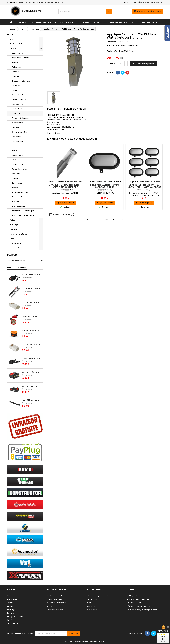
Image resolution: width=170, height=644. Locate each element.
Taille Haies (17, 183)
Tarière (15, 188)
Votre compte (95, 590)
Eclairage (16, 113)
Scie (14, 160)
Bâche (15, 62)
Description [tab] (54, 109)
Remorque (17, 146)
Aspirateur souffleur (21, 58)
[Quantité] (121, 64)
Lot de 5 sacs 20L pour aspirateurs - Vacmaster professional (32, 303)
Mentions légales (55, 599)
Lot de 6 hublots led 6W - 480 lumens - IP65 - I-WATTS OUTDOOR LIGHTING (144, 187)
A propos (51, 606)
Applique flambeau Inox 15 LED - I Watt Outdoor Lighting (66, 186)
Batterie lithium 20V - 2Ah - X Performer (32, 386)
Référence (112, 42)
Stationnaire (149, 22)
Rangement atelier (116, 22)
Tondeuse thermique (21, 197)
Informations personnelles (98, 596)
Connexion (137, 2)
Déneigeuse (17, 104)
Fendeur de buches (21, 118)
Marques (12, 255)
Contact (132, 590)
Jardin (58, 22)
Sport (134, 22)
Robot (15, 151)
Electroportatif (40, 22)
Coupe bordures (19, 95)
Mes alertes (92, 610)
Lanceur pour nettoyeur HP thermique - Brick (32, 317)
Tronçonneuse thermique (23, 215)
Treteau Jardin (18, 206)
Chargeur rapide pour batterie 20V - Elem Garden (32, 275)
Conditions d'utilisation (57, 603)
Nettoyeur (16, 127)
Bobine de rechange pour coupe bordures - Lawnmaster (32, 331)
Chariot (15, 90)
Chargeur (16, 86)
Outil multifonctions (20, 132)
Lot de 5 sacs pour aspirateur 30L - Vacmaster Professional (32, 344)
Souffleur (16, 178)
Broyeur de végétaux (21, 81)
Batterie (15, 76)
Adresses (91, 606)
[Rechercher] (85, 11)
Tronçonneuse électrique (23, 211)
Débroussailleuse (20, 100)
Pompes (98, 22)
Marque (111, 45)
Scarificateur (18, 155)
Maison (70, 22)
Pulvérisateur (18, 141)
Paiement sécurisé (55, 610)
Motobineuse (18, 123)
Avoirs (90, 603)
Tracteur (16, 201)
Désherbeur (17, 109)
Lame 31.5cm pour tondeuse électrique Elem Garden (32, 400)
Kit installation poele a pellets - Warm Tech (32, 289)
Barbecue (16, 72)
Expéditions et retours (56, 596)
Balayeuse (17, 67)
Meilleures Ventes (17, 267)
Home (10, 35)
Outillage (84, 22)
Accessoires (17, 53)
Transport (14, 248)
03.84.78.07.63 (25, 2)
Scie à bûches (18, 164)
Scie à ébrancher (20, 169)
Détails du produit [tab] (75, 109)
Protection (17, 137)
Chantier (22, 22)
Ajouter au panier (143, 64)
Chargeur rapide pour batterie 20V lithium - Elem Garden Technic (32, 358)
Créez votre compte (154, 2)
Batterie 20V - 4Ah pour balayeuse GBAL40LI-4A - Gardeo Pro (32, 372)
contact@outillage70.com (53, 2)
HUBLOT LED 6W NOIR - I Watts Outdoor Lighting (105, 186)
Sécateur (16, 174)
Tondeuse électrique (21, 192)
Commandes (93, 599)
